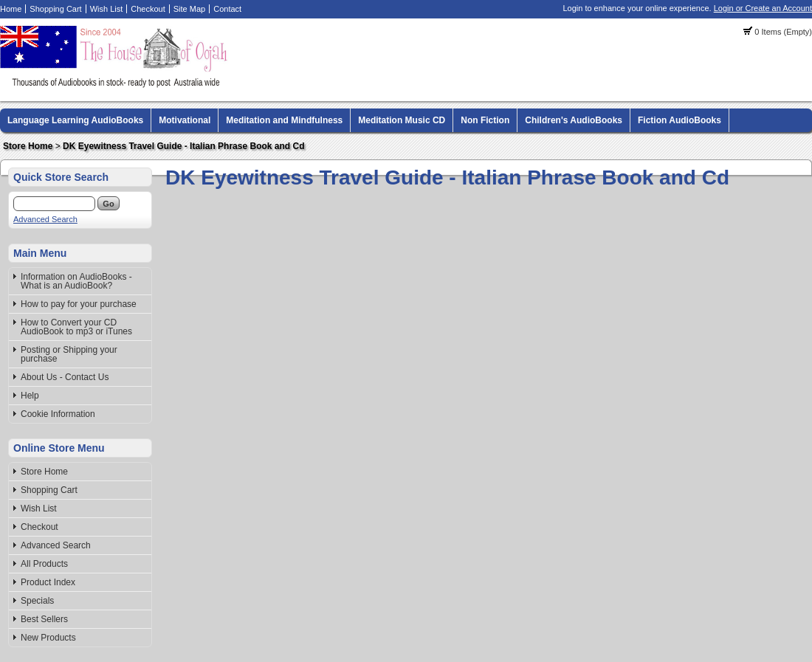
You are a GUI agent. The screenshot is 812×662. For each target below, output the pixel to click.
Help (30, 396)
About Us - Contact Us (65, 377)
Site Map (189, 9)
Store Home (28, 146)
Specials (37, 601)
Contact (227, 9)
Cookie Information (58, 414)
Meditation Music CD (402, 120)
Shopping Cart (55, 9)
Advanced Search (45, 219)
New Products (48, 638)
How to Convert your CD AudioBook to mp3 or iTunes (76, 327)
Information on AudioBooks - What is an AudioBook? (76, 281)
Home (11, 9)
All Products (44, 564)
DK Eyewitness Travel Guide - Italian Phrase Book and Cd (183, 146)
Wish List (107, 9)
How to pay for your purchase (79, 304)
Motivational (185, 120)
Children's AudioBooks (574, 120)
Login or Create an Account (763, 8)
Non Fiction (485, 120)
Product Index (48, 582)
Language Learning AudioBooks (75, 120)
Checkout (148, 9)
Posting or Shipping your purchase (69, 354)
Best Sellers (44, 619)
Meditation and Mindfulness (284, 120)
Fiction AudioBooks (679, 120)
